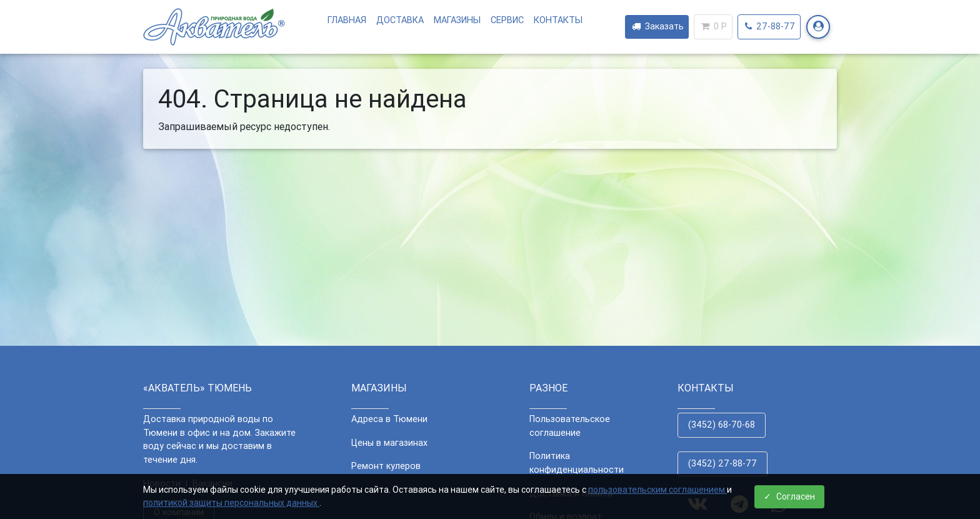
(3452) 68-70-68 (722, 425)
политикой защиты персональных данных (231, 503)
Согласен (789, 496)
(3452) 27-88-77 (722, 463)
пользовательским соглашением (657, 490)
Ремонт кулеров (386, 466)
